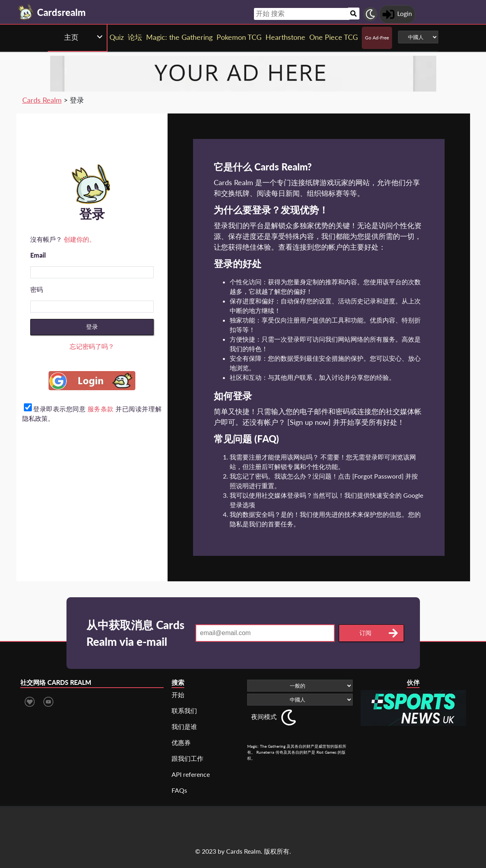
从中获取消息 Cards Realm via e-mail (135, 633)
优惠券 (181, 742)
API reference (191, 774)
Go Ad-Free (377, 38)
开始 (178, 695)
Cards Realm (42, 100)
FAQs (179, 790)
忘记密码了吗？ (92, 346)
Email (38, 255)
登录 (92, 327)
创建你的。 (80, 239)
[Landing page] (26, 12)
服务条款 (101, 409)
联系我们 (184, 711)
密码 (37, 289)
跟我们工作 (187, 758)
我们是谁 (184, 726)
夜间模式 (264, 716)
